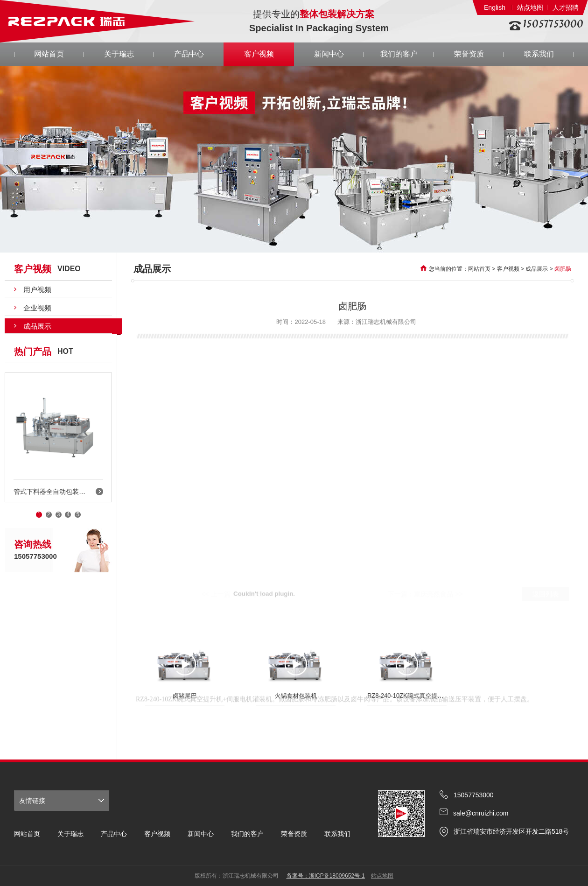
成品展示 (37, 326)
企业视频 (37, 308)
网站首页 (49, 54)
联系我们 (539, 54)
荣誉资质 (469, 54)
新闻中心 (329, 54)
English (495, 7)
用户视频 (37, 290)
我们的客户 (399, 54)
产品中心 (189, 54)
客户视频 (259, 54)
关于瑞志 (119, 54)
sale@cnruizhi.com (481, 813)
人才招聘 (566, 7)
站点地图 (530, 7)
